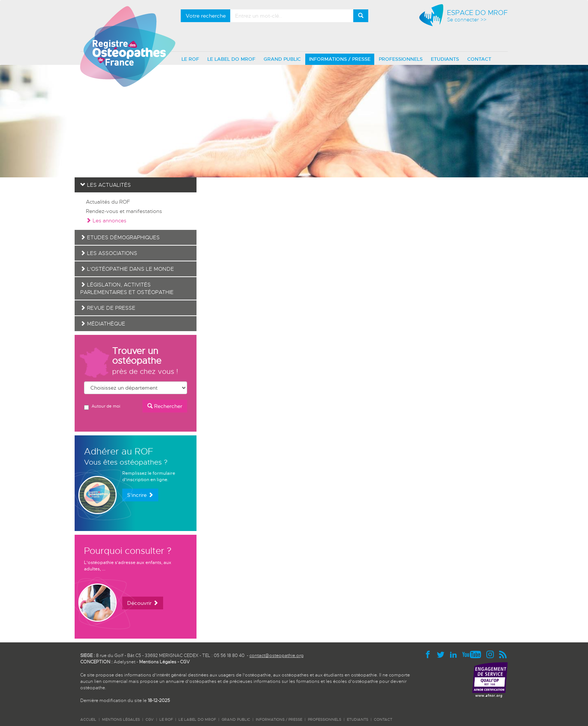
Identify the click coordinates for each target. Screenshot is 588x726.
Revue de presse (108, 308)
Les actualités (106, 185)
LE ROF (190, 59)
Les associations (109, 253)
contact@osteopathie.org (276, 655)
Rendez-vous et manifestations (124, 211)
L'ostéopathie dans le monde (127, 269)
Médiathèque (103, 324)
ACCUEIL (88, 719)
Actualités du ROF (108, 202)
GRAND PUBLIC (282, 59)
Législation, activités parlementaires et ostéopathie (127, 288)
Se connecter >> (467, 20)
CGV (185, 662)
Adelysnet (124, 662)
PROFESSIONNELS (401, 59)
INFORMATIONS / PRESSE (340, 59)
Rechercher (165, 406)
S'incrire (140, 495)
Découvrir (143, 603)
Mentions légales (121, 719)
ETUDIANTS (445, 59)
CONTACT (479, 59)
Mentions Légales (158, 662)
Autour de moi (102, 407)
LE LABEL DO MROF (231, 59)
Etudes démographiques (120, 237)
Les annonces (106, 220)
